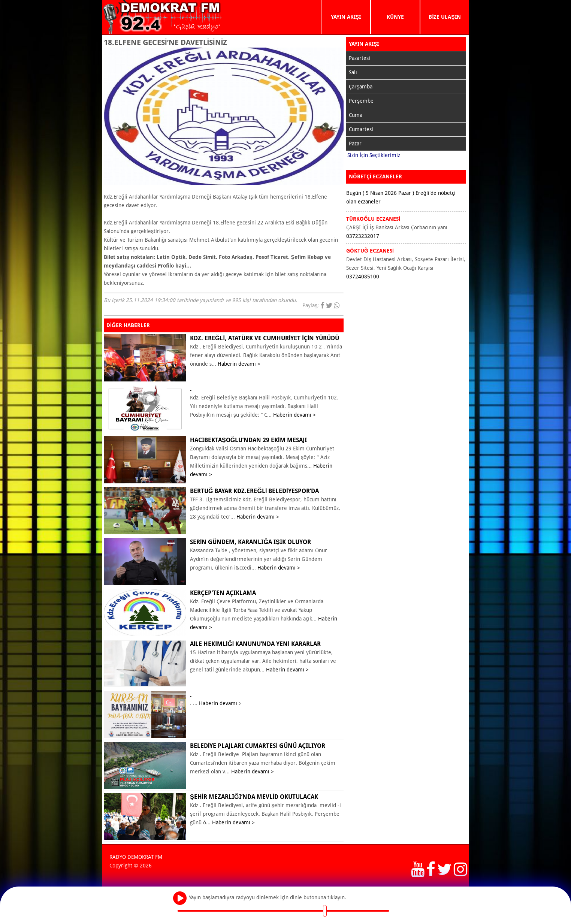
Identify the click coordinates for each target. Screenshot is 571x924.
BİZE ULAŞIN (445, 17)
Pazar (355, 144)
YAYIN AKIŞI (346, 17)
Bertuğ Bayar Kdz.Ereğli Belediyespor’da (254, 491)
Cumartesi (361, 129)
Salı (353, 72)
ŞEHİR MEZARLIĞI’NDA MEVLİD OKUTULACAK (254, 797)
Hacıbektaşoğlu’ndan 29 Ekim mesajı (248, 440)
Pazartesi (359, 58)
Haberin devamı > (239, 364)
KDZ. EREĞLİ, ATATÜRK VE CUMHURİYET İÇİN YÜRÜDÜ (265, 338)
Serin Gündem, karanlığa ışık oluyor (250, 542)
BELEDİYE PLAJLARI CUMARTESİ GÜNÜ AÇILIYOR (258, 746)
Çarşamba (361, 87)
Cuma (356, 115)
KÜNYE (395, 17)
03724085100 (363, 277)
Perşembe (361, 101)
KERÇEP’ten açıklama (223, 593)
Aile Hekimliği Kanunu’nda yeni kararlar (255, 644)
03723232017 (363, 236)
